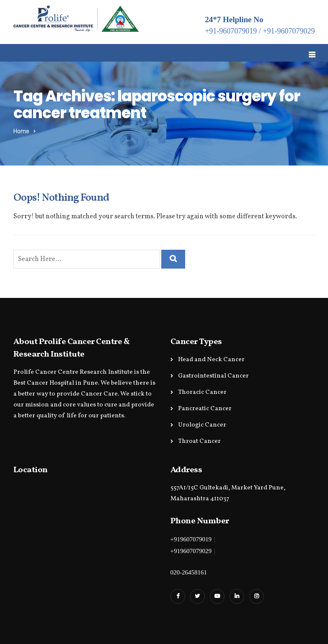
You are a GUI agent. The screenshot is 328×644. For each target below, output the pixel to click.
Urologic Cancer (202, 425)
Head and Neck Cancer (211, 360)
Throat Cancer (199, 441)
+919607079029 (191, 551)
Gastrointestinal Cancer (213, 376)
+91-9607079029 (289, 31)
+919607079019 (191, 539)
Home (21, 131)
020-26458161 (189, 572)
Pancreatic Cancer (205, 409)
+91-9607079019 (231, 31)
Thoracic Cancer (202, 392)
